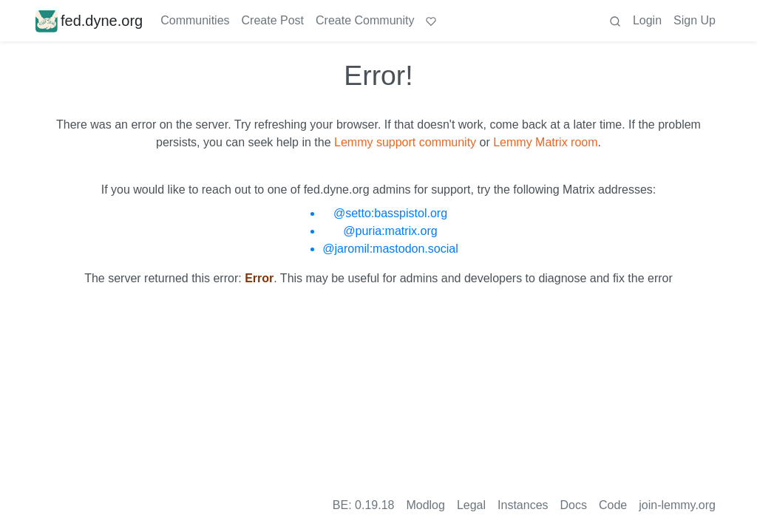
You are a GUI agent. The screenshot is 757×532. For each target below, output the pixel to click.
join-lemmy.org (677, 505)
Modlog (425, 505)
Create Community (365, 20)
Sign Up (695, 20)
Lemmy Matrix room (545, 142)
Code (613, 505)
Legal (471, 505)
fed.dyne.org (89, 21)
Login (647, 20)
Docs (574, 505)
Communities (195, 20)
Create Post (273, 20)
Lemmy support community (405, 142)
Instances (523, 505)
